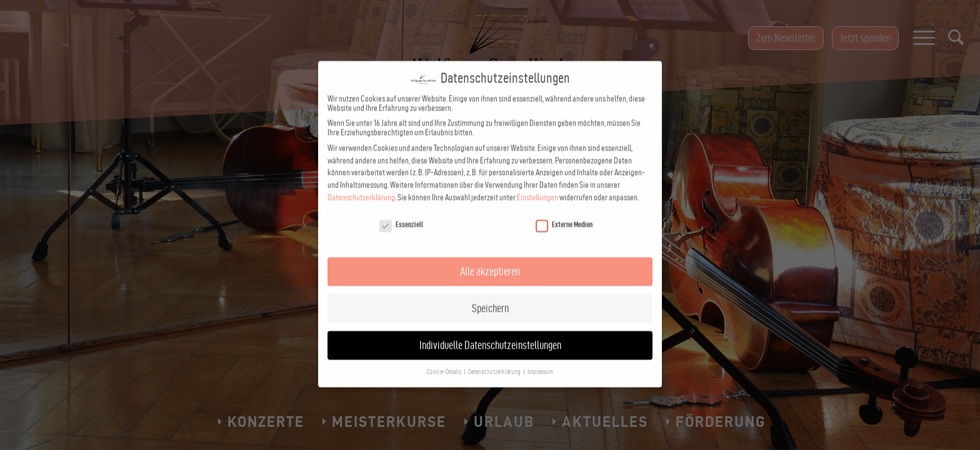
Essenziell (401, 214)
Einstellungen (537, 187)
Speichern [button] (490, 298)
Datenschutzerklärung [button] (495, 362)
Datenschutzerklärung (361, 187)
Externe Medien (564, 214)
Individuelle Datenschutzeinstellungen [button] (490, 335)
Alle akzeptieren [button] (490, 261)
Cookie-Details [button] (445, 362)
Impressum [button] (540, 362)
